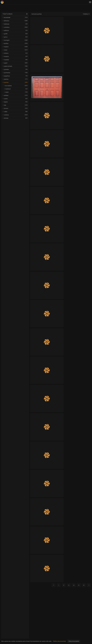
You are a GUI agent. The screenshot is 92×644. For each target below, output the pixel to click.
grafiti (15, 34)
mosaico (15, 56)
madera (15, 47)
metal (15, 50)
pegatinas (15, 76)
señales (15, 95)
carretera (15, 27)
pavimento (15, 73)
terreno (15, 108)
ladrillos (15, 43)
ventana (15, 115)
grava (15, 37)
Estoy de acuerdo (74, 641)
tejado (15, 102)
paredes (15, 69)
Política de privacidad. (60, 641)
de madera (16, 86)
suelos (15, 99)
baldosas (15, 24)
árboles (15, 118)
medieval (16, 89)
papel (15, 63)
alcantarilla (15, 17)
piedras (15, 79)
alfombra (15, 21)
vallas (15, 112)
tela (15, 105)
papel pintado (15, 66)
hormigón (15, 40)
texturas (34, 14)
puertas (15, 82)
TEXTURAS (8, 14)
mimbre (15, 53)
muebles (15, 60)
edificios (15, 30)
